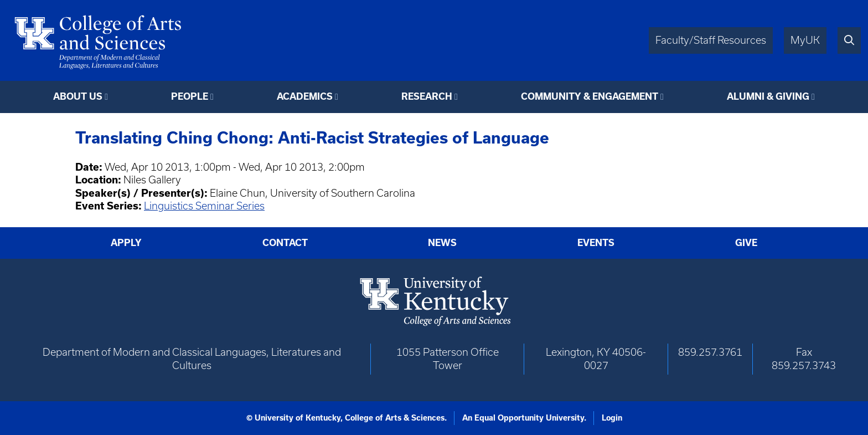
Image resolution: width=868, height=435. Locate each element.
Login (612, 418)
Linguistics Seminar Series (204, 206)
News (442, 243)
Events (596, 243)
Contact (285, 243)
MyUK (805, 40)
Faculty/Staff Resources (711, 40)
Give (746, 243)
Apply (126, 243)
